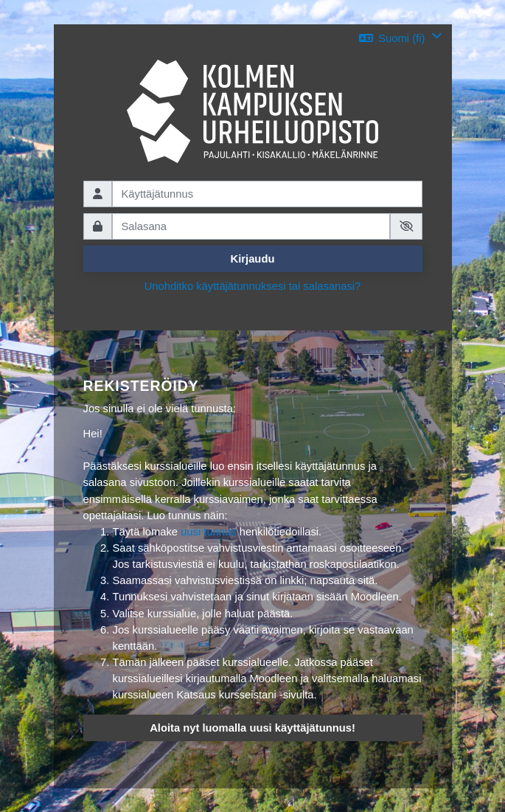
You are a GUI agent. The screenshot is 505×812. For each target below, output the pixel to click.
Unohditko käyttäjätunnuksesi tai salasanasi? (253, 286)
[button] (401, 38)
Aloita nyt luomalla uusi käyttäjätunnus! (252, 728)
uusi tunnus (208, 532)
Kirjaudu (253, 259)
